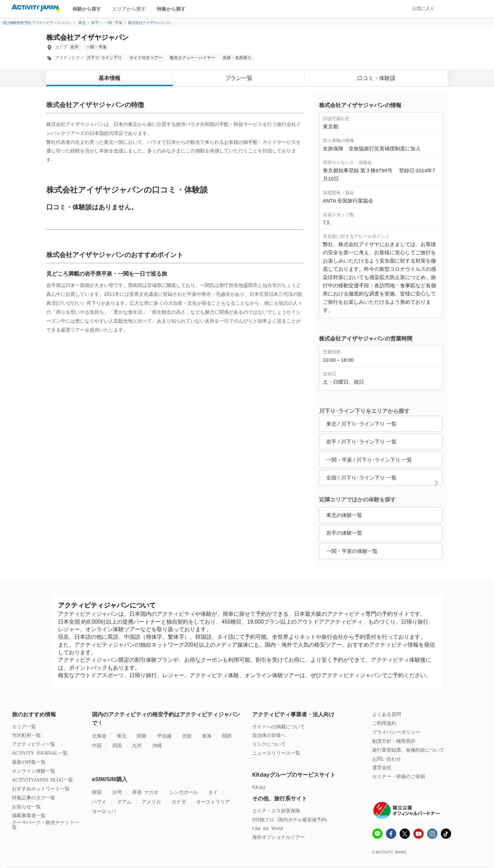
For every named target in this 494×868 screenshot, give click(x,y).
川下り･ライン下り (104, 58)
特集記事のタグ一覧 (34, 797)
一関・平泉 (96, 47)
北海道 (99, 736)
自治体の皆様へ (269, 735)
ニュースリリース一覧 (276, 753)
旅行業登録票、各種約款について (408, 750)
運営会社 (382, 767)
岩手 (74, 47)
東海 (207, 736)
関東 (142, 736)
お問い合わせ (387, 759)
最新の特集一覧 (29, 762)
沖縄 (157, 745)
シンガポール (184, 792)
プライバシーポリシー (396, 732)
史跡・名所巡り (237, 58)
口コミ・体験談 (376, 78)
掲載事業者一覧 (29, 815)
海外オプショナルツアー (279, 837)
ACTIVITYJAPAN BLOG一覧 (43, 780)
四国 (117, 745)
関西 (227, 736)
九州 (137, 745)
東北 (122, 736)
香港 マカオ (145, 792)
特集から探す (171, 9)
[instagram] (432, 835)
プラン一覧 (239, 78)
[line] (377, 835)
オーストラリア (213, 802)
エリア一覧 (24, 726)
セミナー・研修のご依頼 (399, 776)
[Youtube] (419, 835)
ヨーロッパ (104, 811)
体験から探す (87, 9)
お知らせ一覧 (26, 806)
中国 (97, 745)
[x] (405, 834)
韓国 (97, 792)
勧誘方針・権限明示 (394, 741)
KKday (259, 787)
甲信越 (164, 736)
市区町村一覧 (26, 735)
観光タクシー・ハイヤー (192, 58)
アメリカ (151, 802)
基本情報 (109, 78)
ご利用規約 (384, 723)
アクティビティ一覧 (34, 744)
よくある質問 (387, 714)
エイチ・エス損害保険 (276, 811)
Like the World (268, 828)
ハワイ (99, 802)
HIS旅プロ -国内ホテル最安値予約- (290, 819)
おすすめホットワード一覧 (41, 789)
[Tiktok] (446, 834)
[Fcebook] (391, 835)
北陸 (187, 736)
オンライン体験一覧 (34, 771)
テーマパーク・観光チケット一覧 (46, 825)
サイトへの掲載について (279, 726)
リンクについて (269, 744)
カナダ (179, 802)
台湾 (117, 792)
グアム (124, 802)
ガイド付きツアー (146, 58)
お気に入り (424, 8)
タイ (213, 792)
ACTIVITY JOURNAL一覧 (40, 753)
